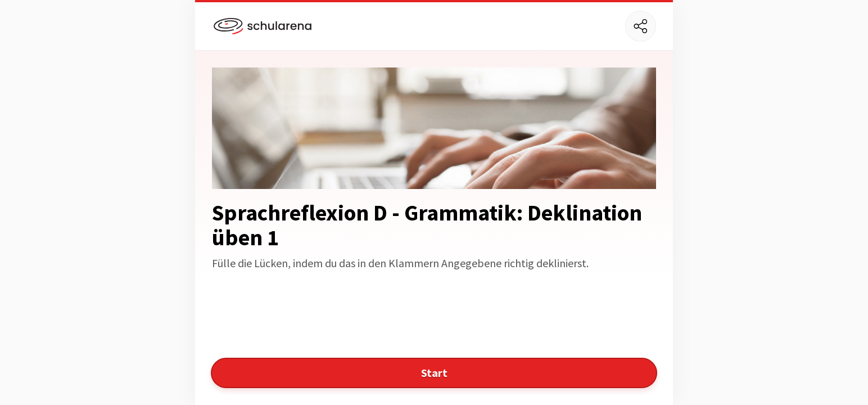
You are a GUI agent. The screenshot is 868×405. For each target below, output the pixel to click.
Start (434, 373)
